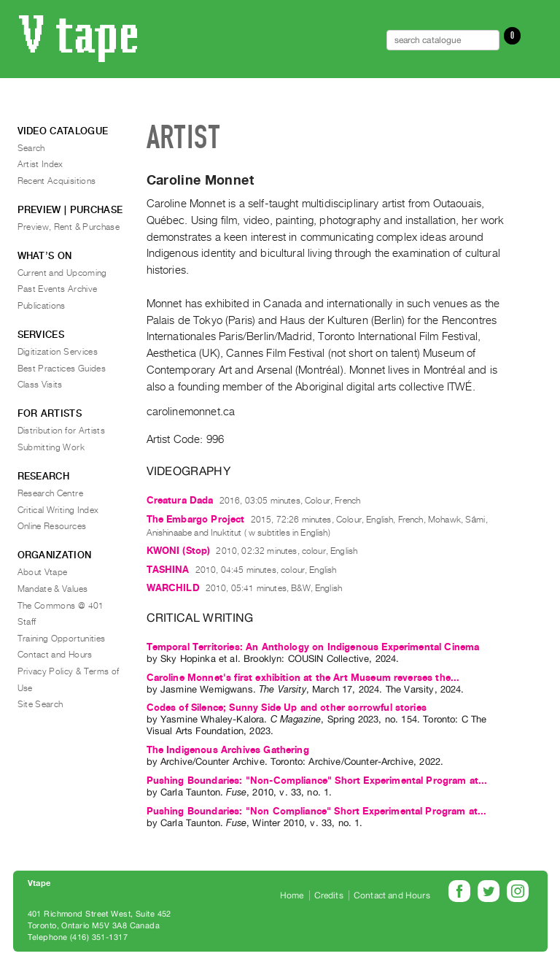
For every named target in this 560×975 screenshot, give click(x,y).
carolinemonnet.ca (191, 412)
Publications (42, 306)
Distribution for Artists (62, 431)
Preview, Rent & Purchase (69, 227)
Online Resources (52, 526)
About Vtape (43, 572)
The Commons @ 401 (61, 606)
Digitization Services (58, 352)
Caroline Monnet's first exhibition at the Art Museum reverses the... (303, 678)
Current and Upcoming (62, 273)
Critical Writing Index (58, 510)
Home (292, 895)
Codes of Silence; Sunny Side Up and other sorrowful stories (287, 708)
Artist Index (40, 164)
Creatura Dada (180, 500)
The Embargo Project (196, 519)
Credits (329, 895)
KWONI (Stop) (179, 551)
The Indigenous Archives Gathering (228, 750)
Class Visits (40, 385)
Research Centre (50, 493)
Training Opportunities (62, 639)
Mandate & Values (53, 589)
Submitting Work (51, 447)
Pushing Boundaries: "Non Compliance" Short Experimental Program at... (317, 811)
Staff (27, 622)
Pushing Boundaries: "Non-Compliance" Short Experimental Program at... (317, 781)
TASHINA (168, 570)
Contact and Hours (55, 655)
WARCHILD (173, 588)
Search (31, 148)
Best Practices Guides (62, 369)
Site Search (40, 704)
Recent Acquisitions (57, 181)
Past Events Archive (58, 289)
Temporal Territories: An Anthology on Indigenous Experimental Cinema (313, 647)
